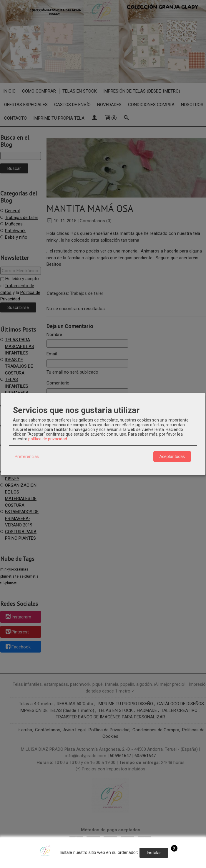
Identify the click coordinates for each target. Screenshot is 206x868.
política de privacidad (48, 439)
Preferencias (27, 456)
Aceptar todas (172, 456)
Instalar (154, 853)
